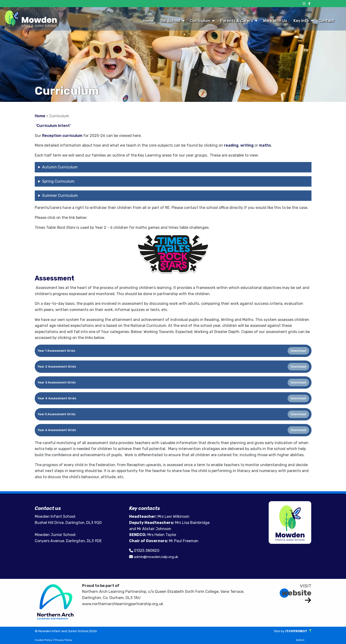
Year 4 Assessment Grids (57, 398)
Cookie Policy (43, 640)
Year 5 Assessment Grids (57, 414)
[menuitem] (148, 21)
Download (298, 351)
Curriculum (200, 21)
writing (247, 145)
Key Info (301, 21)
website (297, 593)
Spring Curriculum (58, 181)
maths (265, 145)
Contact (326, 21)
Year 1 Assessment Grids (56, 351)
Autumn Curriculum (60, 167)
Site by (275, 631)
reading (231, 145)
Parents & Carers (237, 21)
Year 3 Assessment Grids (57, 382)
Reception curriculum (62, 136)
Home (148, 21)
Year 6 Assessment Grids (57, 430)
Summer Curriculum (60, 196)
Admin (300, 640)
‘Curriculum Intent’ (53, 126)
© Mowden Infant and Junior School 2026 (72, 631)
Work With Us (275, 21)
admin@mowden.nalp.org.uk (159, 557)
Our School (170, 21)
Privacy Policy (63, 640)
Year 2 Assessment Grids (57, 367)
